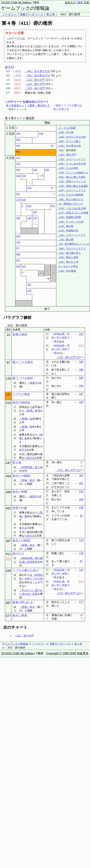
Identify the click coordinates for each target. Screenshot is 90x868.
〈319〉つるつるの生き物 (71, 208)
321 (18, 260)
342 (81, 362)
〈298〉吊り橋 (65, 132)
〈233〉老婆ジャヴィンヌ (71, 181)
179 (18, 200)
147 (8, 395)
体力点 (23, 450)
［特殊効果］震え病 (31, 467)
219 (8, 403)
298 (18, 133)
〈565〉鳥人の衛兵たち (70, 199)
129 (18, 164)
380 (18, 139)
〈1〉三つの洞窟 (66, 128)
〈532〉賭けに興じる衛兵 (71, 177)
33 (17, 248)
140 (29, 218)
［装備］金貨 (27, 419)
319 (29, 206)
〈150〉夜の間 (65, 239)
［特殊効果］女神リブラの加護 (31, 579)
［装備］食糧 (27, 427)
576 (35, 218)
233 (24, 176)
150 (18, 242)
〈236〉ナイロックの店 (70, 222)
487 (81, 483)
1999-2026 (69, 653)
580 (18, 254)
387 (81, 475)
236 (18, 218)
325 (47, 170)
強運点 (34, 383)
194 (35, 212)
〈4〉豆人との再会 (67, 266)
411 (8, 554)
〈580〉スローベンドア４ (71, 248)
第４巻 (51, 14)
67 (8, 363)
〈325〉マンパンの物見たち (72, 173)
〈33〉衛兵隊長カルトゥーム (73, 244)
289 (81, 370)
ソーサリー (9, 14)
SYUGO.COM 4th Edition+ (16, 3)
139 (8, 379)
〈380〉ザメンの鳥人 (69, 141)
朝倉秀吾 (83, 653)
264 (81, 386)
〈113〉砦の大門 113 (68, 357)
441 (18, 145)
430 (18, 266)
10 (8, 335)
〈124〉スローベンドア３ (71, 235)
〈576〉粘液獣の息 (68, 231)
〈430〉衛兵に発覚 (68, 257)
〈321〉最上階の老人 (69, 253)
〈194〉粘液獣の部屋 (69, 217)
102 (24, 266)
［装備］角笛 (32, 411)
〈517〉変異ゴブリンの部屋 (72, 213)
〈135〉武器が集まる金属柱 (72, 186)
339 (41, 133)
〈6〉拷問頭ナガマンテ (70, 204)
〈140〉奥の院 (65, 226)
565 (24, 200)
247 (81, 334)
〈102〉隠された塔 (68, 262)
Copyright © (54, 653)
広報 (86, 3)
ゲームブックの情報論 (25, 8)
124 (18, 236)
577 (81, 602)
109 (35, 170)
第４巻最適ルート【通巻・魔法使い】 (28, 106)
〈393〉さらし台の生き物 (71, 164)
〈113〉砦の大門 (35, 80)
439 (81, 508)
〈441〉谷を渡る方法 (37, 71)
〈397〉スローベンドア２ (71, 190)
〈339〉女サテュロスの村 (71, 137)
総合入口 (70, 3)
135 (29, 188)
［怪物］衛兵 (27, 480)
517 (53, 206)
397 (18, 194)
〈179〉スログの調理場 (70, 195)
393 (18, 170)
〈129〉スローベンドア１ (71, 159)
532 (18, 176)
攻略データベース (31, 14)
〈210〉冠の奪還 (66, 271)
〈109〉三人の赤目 (68, 168)
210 (29, 290)
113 (18, 158)
